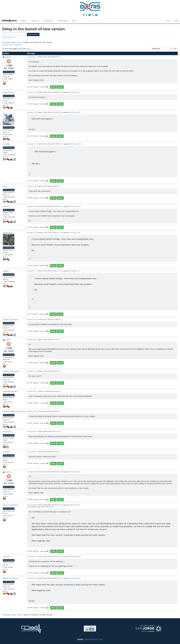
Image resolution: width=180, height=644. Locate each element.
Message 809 (32, 578)
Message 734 (32, 57)
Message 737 (32, 144)
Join (168, 21)
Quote (60, 87)
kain (5, 186)
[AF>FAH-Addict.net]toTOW (14, 411)
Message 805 (32, 472)
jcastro (8, 57)
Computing (49, 21)
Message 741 (31, 271)
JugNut (6, 271)
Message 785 (32, 339)
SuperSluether (9, 92)
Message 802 (32, 431)
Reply (53, 87)
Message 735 (31, 92)
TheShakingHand (10, 391)
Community (63, 21)
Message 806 (32, 505)
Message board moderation (12, 45)
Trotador (6, 144)
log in (29, 49)
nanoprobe (8, 233)
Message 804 (32, 452)
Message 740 (32, 233)
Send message (9, 72)
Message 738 (32, 186)
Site (74, 21)
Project (24, 21)
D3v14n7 (6, 452)
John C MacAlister (10, 505)
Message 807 (32, 557)
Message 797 (32, 371)
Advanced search (9, 37)
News (20, 42)
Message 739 (32, 206)
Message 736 (32, 112)
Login (176, 21)
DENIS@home (9, 21)
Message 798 (32, 391)
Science (36, 21)
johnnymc (7, 432)
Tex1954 (6, 206)
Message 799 (32, 411)
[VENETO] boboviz (11, 320)
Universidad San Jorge (93, 639)
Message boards (9, 42)
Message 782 (32, 319)
